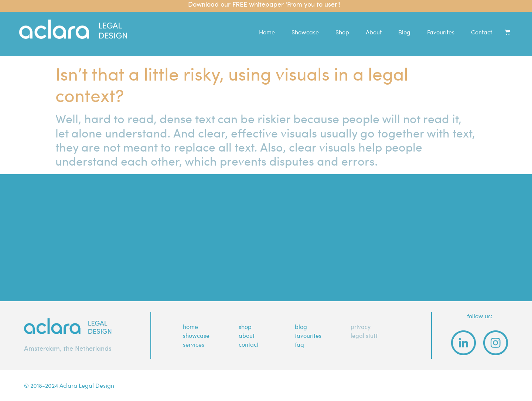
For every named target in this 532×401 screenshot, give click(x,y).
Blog (404, 28)
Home (267, 28)
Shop (342, 28)
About (374, 28)
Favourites (441, 28)
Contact (482, 28)
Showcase (305, 28)
